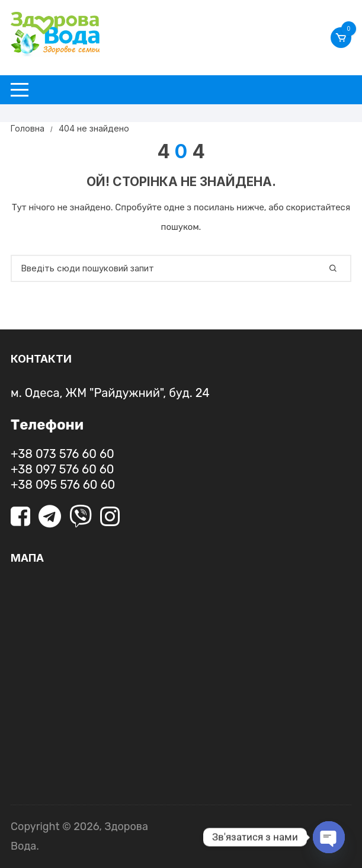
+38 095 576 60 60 (63, 485)
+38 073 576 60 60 (63, 454)
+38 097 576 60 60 (62, 469)
